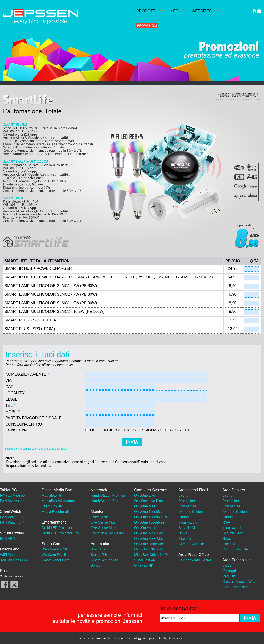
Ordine (184, 517)
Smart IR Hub (101, 555)
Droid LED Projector (57, 528)
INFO (177, 11)
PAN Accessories (13, 501)
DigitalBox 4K (52, 506)
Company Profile (191, 544)
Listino (183, 495)
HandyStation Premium (108, 495)
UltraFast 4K (144, 565)
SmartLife (98, 549)
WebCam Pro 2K (55, 549)
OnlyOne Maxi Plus (149, 533)
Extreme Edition (191, 512)
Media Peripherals (56, 512)
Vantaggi (229, 571)
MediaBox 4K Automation (61, 501)
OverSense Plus (103, 522)
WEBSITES (204, 11)
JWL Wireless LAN (14, 560)
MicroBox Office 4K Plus (153, 555)
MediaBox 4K (52, 495)
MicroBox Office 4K (149, 549)
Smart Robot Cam (55, 560)
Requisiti (229, 576)
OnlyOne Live (145, 495)
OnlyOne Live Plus (148, 501)
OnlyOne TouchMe (148, 512)
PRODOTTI (149, 11)
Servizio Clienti (190, 528)
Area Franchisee (235, 587)
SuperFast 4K (145, 560)
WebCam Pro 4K (55, 555)
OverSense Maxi (103, 528)
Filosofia (185, 539)
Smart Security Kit (104, 560)
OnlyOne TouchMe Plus (152, 517)
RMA (226, 522)
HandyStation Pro (104, 501)
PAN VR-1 (8, 539)
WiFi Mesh (8, 555)
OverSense (99, 517)
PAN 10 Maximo (12, 495)
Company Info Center (195, 560)
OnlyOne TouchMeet (150, 522)
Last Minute (187, 506)
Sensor (96, 565)
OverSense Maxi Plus (107, 533)
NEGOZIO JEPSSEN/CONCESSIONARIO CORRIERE (140, 430)
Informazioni (188, 522)
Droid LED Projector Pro (60, 533)
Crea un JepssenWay (239, 582)
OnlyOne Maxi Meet (149, 539)
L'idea (227, 565)
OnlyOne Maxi (145, 528)
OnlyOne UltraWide (149, 544)
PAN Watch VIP (12, 522)
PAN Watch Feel (13, 517)
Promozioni (187, 501)
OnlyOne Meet (145, 506)
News (183, 533)
